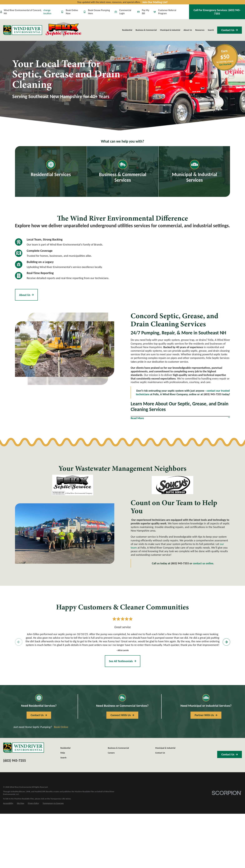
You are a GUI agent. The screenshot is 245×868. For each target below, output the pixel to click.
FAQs (63, 753)
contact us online (203, 563)
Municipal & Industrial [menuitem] (170, 30)
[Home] (23, 30)
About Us (26, 295)
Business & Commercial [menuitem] (146, 30)
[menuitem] (8, 803)
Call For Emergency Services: (217, 12)
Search (64, 758)
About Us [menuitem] (188, 30)
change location (47, 12)
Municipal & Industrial (165, 748)
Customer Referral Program (165, 12)
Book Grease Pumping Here (97, 12)
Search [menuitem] (211, 30)
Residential (65, 748)
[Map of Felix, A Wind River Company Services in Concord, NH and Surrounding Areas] (177, 274)
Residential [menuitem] (127, 30)
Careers (111, 753)
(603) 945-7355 (213, 394)
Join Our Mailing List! (155, 2)
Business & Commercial (118, 748)
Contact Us (230, 30)
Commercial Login (123, 12)
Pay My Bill (143, 12)
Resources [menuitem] (200, 30)
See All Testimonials (122, 661)
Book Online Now (69, 12)
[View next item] (226, 642)
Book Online (61, 727)
